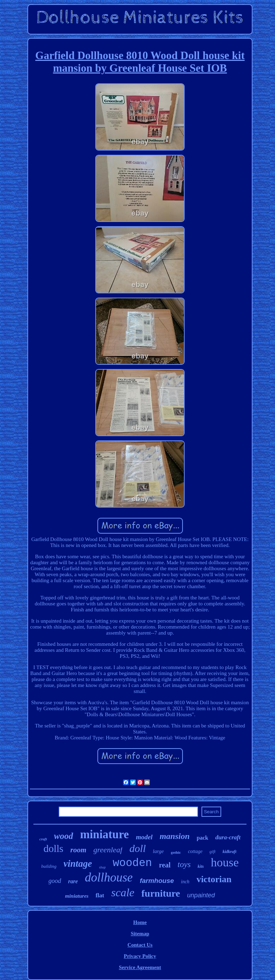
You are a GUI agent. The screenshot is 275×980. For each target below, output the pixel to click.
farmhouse (157, 881)
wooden (132, 863)
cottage (195, 851)
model (144, 837)
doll (138, 848)
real (165, 865)
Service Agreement (140, 967)
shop (103, 867)
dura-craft (228, 837)
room (78, 850)
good (55, 881)
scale (123, 892)
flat (100, 895)
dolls (53, 848)
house (225, 862)
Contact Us (140, 945)
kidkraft (229, 852)
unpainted (201, 895)
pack (202, 838)
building (49, 866)
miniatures (77, 896)
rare (73, 881)
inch (185, 882)
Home (140, 922)
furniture (161, 893)
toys (184, 864)
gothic (176, 852)
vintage (78, 864)
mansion (175, 836)
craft (43, 839)
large (158, 851)
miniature (105, 834)
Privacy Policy (140, 956)
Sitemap (140, 934)
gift (213, 851)
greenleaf (108, 850)
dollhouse (109, 877)
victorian (214, 879)
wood (63, 836)
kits (201, 866)
